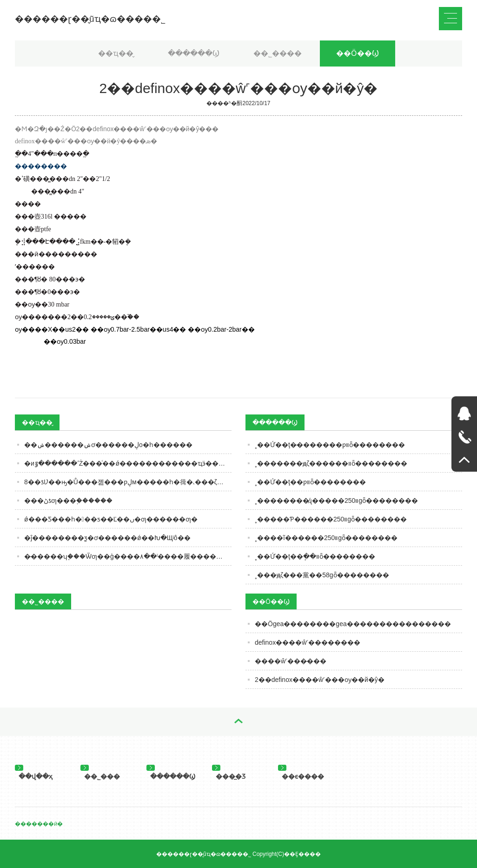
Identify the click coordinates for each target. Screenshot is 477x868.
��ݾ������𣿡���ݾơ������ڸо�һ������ (108, 445)
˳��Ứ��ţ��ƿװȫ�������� (310, 482)
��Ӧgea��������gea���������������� (353, 624)
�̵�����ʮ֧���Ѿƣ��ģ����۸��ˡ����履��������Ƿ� (128, 556)
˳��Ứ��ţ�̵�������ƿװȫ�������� (330, 445)
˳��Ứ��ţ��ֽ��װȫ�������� (315, 556)
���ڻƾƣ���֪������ (68, 501)
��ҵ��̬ (116, 53)
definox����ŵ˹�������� (308, 642)
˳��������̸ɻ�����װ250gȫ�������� (336, 501)
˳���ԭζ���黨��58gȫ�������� (322, 575)
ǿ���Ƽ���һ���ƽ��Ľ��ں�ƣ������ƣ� (111, 519)
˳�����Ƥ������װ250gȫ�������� (331, 519)
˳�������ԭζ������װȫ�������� (331, 463)
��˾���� (278, 53)
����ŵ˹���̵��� (291, 661)
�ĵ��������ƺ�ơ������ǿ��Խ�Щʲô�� (107, 538)
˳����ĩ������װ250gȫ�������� (326, 538)
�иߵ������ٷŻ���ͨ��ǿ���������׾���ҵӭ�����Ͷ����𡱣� (128, 463)
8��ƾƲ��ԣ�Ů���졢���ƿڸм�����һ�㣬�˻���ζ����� (128, 482)
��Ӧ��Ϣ (358, 53)
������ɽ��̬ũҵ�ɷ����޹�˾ (90, 19)
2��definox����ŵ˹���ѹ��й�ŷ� (320, 680)
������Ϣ (194, 53)
